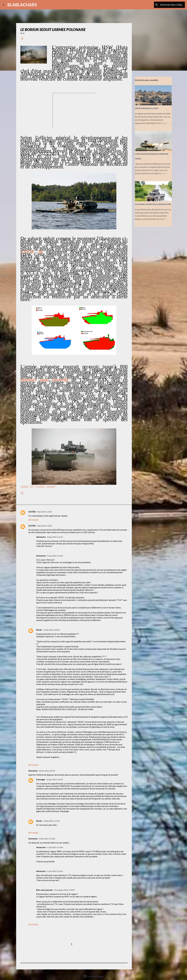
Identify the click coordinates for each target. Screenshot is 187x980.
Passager (41, 779)
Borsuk (25, 487)
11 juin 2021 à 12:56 (55, 556)
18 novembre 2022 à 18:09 (64, 890)
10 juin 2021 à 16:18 (47, 839)
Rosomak (51, 487)
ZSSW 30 (32, 252)
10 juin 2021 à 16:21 (55, 537)
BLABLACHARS (22, 5)
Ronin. (39, 630)
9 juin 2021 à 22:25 (44, 512)
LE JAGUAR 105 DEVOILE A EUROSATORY (153, 204)
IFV (32, 487)
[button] (22, 39)
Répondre (33, 520)
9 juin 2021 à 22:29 (44, 526)
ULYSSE (32, 512)
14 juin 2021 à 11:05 (52, 821)
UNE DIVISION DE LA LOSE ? (147, 108)
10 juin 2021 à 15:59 (55, 780)
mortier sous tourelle (44, 380)
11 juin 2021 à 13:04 (55, 847)
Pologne (40, 487)
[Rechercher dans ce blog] (171, 5)
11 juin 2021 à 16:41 (55, 871)
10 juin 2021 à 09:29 (47, 771)
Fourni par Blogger (93, 976)
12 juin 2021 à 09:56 (52, 630)
